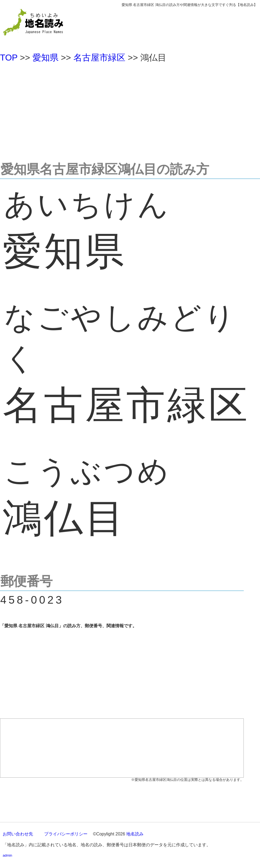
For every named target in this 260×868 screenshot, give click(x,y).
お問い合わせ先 (18, 834)
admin (7, 855)
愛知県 (45, 58)
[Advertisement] (130, 110)
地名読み (135, 834)
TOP (9, 58)
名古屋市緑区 (99, 58)
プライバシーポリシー (66, 834)
